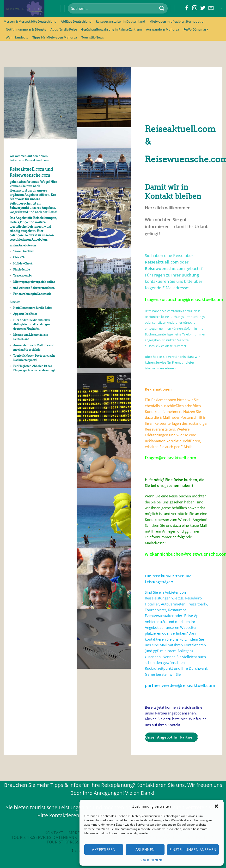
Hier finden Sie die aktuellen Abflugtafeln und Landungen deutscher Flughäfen (32, 324)
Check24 (19, 257)
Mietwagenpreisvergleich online (34, 282)
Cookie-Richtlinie (152, 860)
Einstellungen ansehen (193, 849)
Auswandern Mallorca (163, 29)
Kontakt (54, 833)
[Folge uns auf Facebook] (187, 8)
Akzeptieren (104, 849)
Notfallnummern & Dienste (26, 29)
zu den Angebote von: (23, 245)
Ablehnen (145, 849)
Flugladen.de (22, 270)
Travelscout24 (22, 276)
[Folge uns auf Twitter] (203, 8)
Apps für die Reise (64, 29)
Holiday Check (23, 264)
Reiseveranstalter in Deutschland (120, 21)
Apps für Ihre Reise (25, 314)
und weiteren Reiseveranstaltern (34, 288)
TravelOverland (23, 251)
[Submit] (162, 9)
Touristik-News (93, 37)
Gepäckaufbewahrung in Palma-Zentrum (111, 29)
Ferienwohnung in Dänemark (32, 294)
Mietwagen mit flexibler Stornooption (177, 21)
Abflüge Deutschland (76, 21)
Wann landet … (17, 37)
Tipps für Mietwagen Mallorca (55, 37)
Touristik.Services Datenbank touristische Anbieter (69, 837)
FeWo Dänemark (196, 29)
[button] (216, 806)
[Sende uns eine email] (211, 8)
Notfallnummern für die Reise (32, 308)
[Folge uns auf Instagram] (195, 8)
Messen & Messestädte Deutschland (30, 21)
